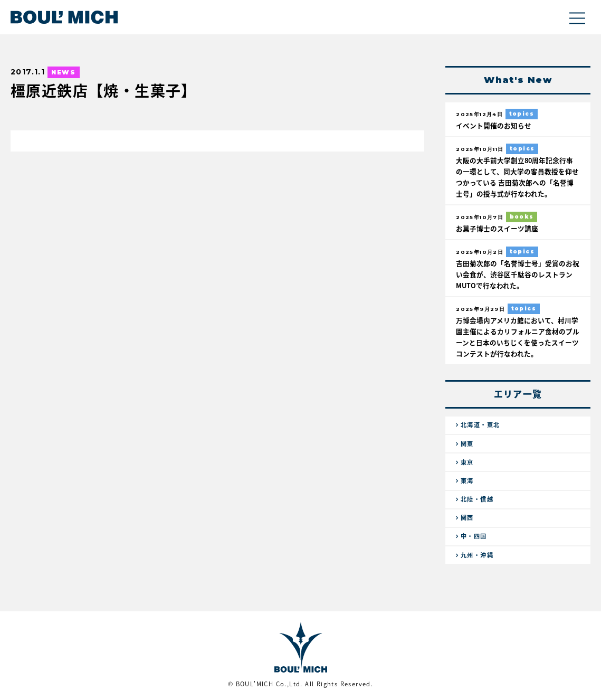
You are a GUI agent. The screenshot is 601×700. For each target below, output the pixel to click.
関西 (467, 518)
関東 (467, 444)
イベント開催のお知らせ (494, 125)
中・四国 (474, 536)
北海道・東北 (480, 425)
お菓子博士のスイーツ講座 (497, 228)
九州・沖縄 (477, 555)
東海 (467, 481)
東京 (467, 462)
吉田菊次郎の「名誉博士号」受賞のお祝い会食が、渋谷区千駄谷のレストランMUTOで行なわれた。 (518, 274)
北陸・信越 (477, 499)
